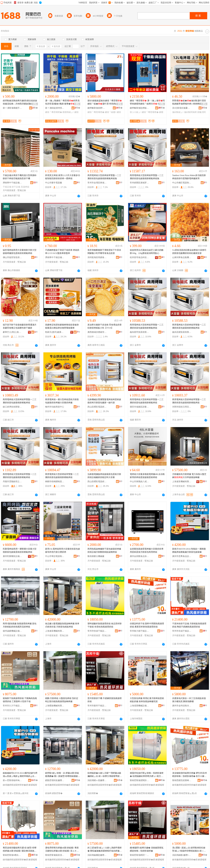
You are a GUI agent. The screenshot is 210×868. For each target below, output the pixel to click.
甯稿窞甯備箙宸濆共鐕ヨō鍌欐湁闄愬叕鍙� (55, 855)
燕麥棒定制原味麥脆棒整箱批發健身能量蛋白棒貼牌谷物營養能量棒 (62, 326)
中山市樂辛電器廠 (54, 183)
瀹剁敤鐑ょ (178, 112)
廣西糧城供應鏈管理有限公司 (97, 332)
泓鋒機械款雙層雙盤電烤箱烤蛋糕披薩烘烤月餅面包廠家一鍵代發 (104, 401)
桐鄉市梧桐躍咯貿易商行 (55, 482)
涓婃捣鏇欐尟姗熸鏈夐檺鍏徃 (97, 855)
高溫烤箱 (25, 187)
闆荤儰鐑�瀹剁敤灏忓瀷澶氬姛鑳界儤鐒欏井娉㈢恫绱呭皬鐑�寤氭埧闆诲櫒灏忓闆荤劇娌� (189, 102)
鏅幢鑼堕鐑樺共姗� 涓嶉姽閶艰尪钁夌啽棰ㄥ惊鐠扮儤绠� (147, 849)
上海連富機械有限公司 (182, 482)
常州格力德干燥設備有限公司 (139, 631)
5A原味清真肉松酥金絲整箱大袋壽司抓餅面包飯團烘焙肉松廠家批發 (189, 252)
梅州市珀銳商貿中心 (55, 407)
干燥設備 (7, 187)
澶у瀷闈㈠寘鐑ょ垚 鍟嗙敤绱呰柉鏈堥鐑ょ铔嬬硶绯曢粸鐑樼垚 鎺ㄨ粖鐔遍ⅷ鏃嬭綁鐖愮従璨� (189, 849)
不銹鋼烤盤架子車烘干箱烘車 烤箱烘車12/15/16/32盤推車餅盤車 (62, 252)
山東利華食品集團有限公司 (182, 257)
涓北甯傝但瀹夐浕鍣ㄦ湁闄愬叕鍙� (182, 108)
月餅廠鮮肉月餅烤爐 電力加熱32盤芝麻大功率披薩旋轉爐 (189, 476)
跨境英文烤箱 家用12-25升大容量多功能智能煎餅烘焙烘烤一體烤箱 (63, 177)
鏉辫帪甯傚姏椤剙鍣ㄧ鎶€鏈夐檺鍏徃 (97, 108)
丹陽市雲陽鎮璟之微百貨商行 (12, 482)
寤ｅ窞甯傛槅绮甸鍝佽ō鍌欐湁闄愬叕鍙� (12, 780)
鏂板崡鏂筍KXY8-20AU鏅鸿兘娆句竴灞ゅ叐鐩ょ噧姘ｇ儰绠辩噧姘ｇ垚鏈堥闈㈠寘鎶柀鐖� (20, 775)
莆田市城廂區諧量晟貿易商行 (139, 407)
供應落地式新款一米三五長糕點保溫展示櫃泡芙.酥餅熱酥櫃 (189, 700)
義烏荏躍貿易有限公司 (182, 332)
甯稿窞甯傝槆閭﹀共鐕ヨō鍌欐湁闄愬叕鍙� (139, 855)
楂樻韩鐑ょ (68, 112)
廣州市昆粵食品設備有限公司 (182, 556)
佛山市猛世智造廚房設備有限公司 (12, 257)
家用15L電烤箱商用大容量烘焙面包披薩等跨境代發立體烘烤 (63, 550)
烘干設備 (16, 187)
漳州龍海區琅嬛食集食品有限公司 (97, 257)
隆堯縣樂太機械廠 (96, 556)
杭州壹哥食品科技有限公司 (139, 257)
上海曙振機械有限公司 (55, 706)
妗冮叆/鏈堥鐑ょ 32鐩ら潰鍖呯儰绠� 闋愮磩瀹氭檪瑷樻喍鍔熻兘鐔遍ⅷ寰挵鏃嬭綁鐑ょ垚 (105, 849)
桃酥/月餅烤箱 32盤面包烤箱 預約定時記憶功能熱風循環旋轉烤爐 (62, 700)
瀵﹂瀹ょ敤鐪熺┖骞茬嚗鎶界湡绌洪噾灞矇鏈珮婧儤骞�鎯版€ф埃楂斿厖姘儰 (62, 102)
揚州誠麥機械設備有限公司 (12, 631)
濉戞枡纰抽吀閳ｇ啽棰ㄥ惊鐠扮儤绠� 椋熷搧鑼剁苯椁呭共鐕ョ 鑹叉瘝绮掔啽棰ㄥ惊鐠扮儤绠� (147, 775)
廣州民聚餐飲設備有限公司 (12, 556)
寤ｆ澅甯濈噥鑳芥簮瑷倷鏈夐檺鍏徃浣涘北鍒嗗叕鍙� (12, 108)
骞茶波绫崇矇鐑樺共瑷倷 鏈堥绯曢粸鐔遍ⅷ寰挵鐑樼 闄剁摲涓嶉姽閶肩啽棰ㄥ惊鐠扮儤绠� (20, 849)
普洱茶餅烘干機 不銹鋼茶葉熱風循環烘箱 (105, 700)
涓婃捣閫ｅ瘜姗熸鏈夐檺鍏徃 (97, 780)
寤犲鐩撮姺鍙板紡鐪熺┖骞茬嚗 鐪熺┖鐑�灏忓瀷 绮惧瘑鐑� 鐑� (105, 102)
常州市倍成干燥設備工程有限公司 (182, 631)
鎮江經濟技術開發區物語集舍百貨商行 (12, 407)
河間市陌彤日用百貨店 (182, 407)
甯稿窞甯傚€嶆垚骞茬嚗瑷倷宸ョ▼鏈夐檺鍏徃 (12, 855)
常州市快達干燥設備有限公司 (97, 631)
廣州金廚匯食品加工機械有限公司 (139, 556)
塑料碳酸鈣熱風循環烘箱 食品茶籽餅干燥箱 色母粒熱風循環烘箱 (105, 625)
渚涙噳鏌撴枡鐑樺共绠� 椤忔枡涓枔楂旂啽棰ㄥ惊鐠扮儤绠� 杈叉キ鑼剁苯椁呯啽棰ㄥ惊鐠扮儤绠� (190, 775)
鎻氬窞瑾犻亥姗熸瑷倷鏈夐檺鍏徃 (55, 780)
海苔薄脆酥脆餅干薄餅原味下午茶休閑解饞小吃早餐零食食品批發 (104, 252)
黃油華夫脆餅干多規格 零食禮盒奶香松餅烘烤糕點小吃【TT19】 (105, 326)
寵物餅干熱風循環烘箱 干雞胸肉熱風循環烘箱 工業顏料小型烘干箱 (20, 700)
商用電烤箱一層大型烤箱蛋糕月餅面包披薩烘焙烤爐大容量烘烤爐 (62, 401)
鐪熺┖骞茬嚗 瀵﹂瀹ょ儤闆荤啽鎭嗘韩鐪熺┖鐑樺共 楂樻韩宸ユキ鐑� (147, 102)
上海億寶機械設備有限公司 (139, 706)
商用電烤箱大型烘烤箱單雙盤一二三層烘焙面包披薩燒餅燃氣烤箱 (147, 326)
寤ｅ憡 (35, 104)
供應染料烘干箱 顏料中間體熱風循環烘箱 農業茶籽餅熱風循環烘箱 (147, 625)
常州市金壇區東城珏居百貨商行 (97, 183)
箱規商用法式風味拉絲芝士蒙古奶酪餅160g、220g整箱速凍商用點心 (147, 252)
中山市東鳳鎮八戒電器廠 (139, 482)
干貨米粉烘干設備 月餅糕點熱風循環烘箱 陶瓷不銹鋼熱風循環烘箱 (189, 625)
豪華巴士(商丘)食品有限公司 (12, 332)
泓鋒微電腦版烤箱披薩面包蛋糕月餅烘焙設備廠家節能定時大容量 (104, 476)
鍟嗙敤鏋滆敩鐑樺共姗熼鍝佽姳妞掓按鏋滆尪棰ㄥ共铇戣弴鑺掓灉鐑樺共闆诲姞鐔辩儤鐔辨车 (20, 102)
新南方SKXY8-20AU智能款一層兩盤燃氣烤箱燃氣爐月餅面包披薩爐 (189, 550)
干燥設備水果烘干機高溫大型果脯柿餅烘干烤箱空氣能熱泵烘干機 (20, 177)
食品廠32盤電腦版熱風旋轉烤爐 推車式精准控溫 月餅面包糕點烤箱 (62, 625)
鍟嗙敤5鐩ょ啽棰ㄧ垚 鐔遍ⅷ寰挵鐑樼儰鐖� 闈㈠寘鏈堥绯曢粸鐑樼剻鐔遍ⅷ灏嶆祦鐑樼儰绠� (63, 775)
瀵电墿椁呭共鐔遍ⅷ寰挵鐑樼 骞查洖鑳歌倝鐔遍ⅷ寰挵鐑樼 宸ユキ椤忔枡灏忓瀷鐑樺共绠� (62, 849)
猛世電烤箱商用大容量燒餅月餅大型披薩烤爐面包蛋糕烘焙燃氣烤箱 (20, 252)
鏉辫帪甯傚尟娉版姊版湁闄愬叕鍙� (139, 108)
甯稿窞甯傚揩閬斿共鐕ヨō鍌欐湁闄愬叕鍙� (139, 780)
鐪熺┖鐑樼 (110, 112)
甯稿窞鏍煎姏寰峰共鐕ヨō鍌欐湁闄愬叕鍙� (182, 780)
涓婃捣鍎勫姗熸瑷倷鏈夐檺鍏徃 (182, 855)
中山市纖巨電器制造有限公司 (182, 183)
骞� (35, 108)
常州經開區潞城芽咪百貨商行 (139, 183)
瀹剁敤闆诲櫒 (190, 112)
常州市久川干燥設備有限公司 (12, 706)
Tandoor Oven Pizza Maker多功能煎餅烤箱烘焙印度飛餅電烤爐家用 (189, 177)
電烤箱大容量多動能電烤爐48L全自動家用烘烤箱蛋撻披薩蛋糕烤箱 (147, 476)
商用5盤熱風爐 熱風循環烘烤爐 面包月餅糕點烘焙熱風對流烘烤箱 (20, 625)
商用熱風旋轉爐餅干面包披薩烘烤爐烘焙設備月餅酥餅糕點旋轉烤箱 (104, 550)
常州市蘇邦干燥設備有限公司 (97, 706)
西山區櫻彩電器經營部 (97, 407)
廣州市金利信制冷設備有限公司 (182, 706)
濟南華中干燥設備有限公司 (12, 183)
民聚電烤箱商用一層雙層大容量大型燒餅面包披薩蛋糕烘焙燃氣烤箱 (20, 550)
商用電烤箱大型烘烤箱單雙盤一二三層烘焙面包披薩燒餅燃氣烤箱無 (104, 177)
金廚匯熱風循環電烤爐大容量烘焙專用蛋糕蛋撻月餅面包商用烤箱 (147, 550)
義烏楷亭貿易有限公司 (139, 332)
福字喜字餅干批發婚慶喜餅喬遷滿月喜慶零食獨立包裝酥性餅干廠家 (20, 326)
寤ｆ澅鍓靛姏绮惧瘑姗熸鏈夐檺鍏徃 (55, 108)
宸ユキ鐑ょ (135, 112)
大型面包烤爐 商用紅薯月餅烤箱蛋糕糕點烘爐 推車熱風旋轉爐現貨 (147, 700)
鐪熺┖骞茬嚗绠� (54, 112)
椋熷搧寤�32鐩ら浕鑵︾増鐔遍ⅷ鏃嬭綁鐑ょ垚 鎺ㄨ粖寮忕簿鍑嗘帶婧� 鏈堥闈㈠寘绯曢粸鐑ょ (105, 775)
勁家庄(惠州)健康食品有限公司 (55, 332)
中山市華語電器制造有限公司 (55, 556)
